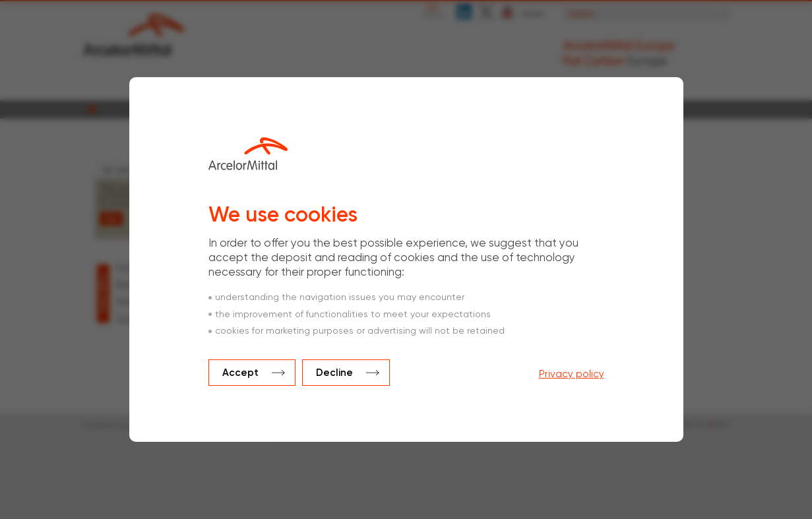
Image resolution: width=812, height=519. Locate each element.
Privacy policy (572, 374)
